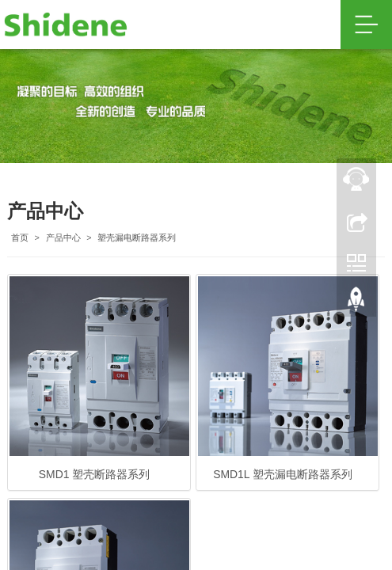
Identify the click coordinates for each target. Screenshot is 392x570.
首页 (20, 237)
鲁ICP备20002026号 (268, 424)
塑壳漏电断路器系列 (137, 237)
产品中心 (63, 237)
